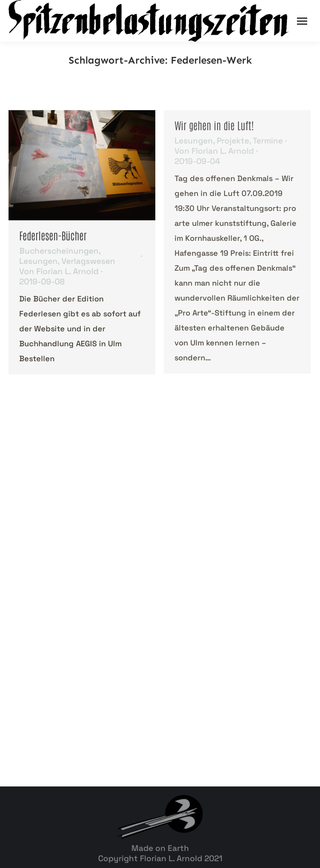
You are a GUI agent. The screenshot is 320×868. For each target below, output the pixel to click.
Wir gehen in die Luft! (214, 125)
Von (59, 272)
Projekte (233, 141)
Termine (268, 141)
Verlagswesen (88, 261)
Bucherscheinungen (59, 251)
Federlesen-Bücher (53, 235)
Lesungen (38, 261)
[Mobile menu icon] (302, 21)
